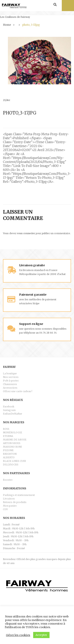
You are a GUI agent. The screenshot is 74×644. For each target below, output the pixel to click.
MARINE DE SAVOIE (15, 440)
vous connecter (26, 233)
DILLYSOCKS (11, 465)
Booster (8, 480)
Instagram (9, 410)
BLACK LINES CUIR (14, 461)
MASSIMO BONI (12, 447)
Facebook (9, 407)
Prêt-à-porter (11, 381)
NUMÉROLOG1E (13, 432)
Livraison (9, 499)
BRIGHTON (10, 454)
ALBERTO (9, 457)
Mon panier (10, 506)
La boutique (10, 373)
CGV (5, 509)
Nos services (11, 377)
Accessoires (10, 388)
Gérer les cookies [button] (18, 635)
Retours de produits (15, 502)
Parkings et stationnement (19, 495)
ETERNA (8, 436)
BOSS (6, 429)
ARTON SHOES (12, 443)
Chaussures (10, 384)
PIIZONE (8, 450)
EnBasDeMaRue (13, 414)
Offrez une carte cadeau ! (18, 391)
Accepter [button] (41, 635)
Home (7, 25)
